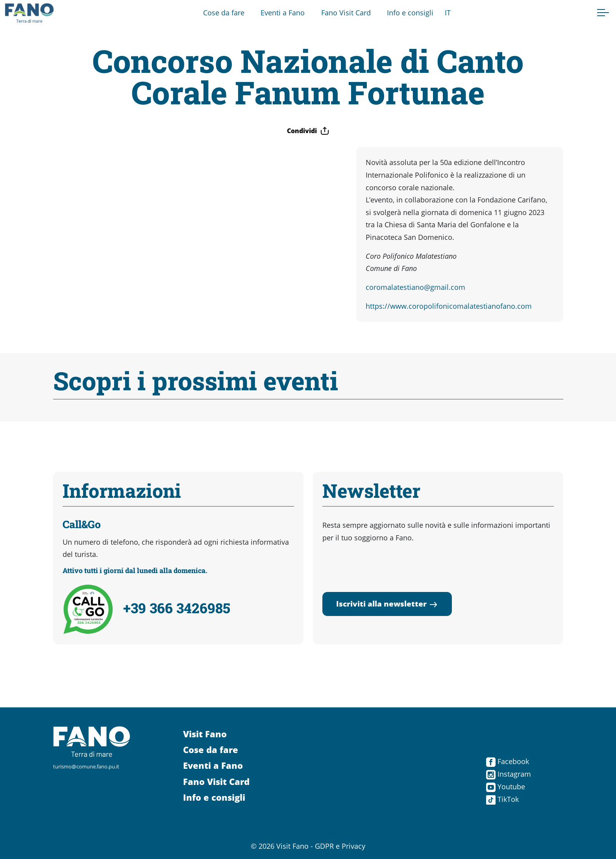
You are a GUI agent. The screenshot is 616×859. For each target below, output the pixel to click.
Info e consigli (410, 13)
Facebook (508, 761)
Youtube (506, 787)
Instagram (509, 774)
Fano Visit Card (346, 13)
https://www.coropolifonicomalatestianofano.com (449, 306)
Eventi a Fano (283, 13)
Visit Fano (205, 734)
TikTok (502, 799)
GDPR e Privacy (340, 846)
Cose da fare (224, 13)
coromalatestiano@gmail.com (415, 287)
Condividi (308, 131)
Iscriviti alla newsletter (387, 604)
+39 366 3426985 (177, 608)
